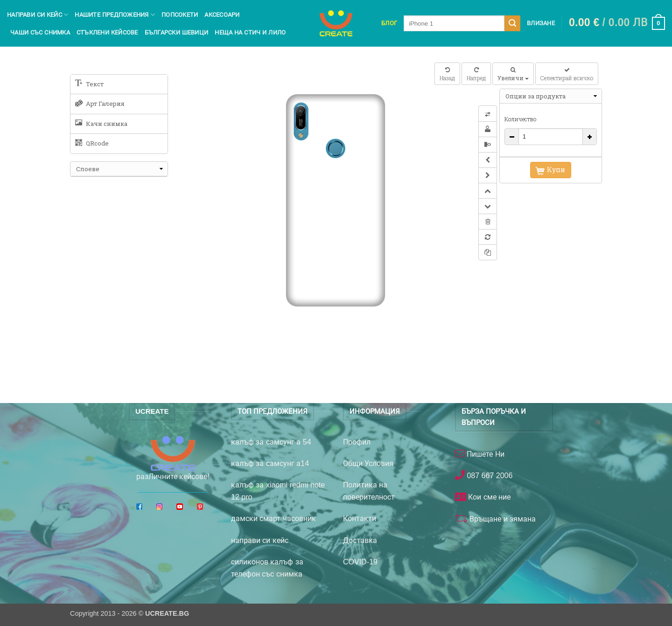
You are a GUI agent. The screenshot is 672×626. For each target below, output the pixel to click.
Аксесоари (222, 15)
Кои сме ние (488, 497)
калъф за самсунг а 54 (271, 442)
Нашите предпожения (115, 15)
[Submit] (512, 23)
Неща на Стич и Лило (250, 32)
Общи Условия (368, 463)
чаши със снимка (40, 32)
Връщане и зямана (502, 519)
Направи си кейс (38, 15)
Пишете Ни (485, 454)
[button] (617, 23)
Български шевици (177, 32)
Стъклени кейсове (107, 32)
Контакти (360, 518)
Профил (357, 442)
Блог (389, 23)
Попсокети (180, 15)
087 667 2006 (489, 476)
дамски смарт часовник (273, 518)
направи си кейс (260, 540)
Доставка (360, 540)
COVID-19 (360, 562)
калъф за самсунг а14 (270, 463)
